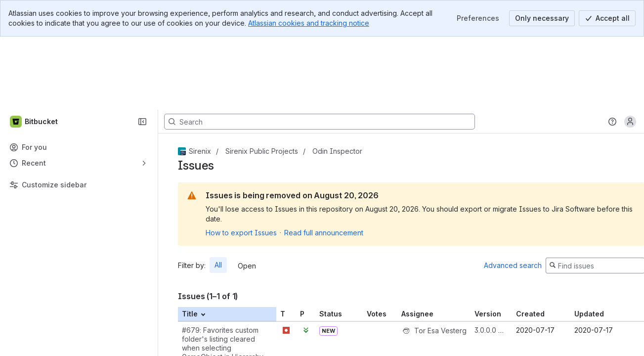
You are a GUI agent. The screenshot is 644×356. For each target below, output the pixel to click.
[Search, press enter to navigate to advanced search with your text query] (320, 48)
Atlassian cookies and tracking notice (309, 23)
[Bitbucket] (34, 48)
